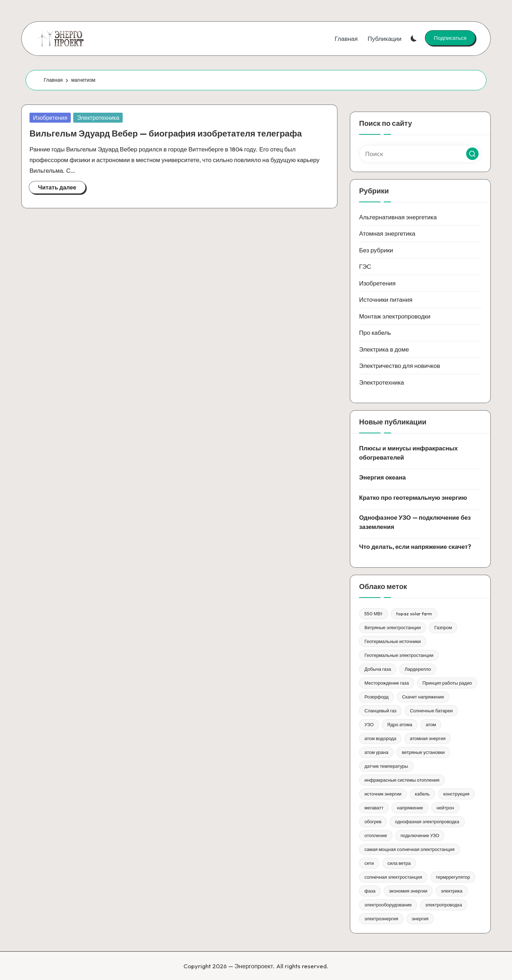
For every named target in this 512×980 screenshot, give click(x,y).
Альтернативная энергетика (398, 217)
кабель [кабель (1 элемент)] (422, 794)
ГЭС (365, 266)
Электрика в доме (384, 349)
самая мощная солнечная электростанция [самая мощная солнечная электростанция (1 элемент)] (410, 849)
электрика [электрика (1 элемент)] (452, 891)
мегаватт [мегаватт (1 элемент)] (374, 808)
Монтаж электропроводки (395, 316)
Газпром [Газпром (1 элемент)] (443, 627)
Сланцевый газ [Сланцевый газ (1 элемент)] (380, 711)
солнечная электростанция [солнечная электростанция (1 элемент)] (393, 877)
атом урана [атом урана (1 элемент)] (376, 752)
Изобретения (50, 118)
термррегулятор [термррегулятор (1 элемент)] (453, 877)
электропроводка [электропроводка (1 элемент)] (444, 905)
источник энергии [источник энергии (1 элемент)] (383, 794)
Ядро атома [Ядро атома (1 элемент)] (400, 724)
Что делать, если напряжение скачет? (415, 547)
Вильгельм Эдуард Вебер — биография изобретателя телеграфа (166, 133)
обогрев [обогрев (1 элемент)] (373, 821)
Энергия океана (382, 477)
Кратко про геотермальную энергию (413, 497)
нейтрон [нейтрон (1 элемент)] (445, 808)
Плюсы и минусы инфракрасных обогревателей (409, 453)
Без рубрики (376, 250)
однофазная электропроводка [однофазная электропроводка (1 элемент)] (427, 821)
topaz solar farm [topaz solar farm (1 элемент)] (414, 614)
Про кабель (375, 333)
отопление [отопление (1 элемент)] (376, 835)
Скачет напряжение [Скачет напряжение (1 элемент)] (423, 697)
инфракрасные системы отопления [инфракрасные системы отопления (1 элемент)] (402, 780)
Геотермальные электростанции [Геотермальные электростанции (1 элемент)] (399, 655)
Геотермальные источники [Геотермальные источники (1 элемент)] (393, 641)
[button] (450, 38)
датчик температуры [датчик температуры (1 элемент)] (386, 766)
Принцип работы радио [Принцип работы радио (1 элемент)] (447, 683)
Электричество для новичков (400, 366)
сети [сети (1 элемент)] (369, 863)
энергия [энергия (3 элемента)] (420, 919)
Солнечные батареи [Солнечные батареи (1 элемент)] (431, 711)
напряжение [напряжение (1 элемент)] (410, 808)
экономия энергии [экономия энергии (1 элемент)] (408, 891)
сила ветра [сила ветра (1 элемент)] (399, 863)
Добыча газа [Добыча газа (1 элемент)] (378, 669)
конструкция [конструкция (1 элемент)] (457, 794)
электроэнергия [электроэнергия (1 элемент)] (381, 919)
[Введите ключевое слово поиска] (420, 154)
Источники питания (386, 299)
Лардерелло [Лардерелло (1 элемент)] (418, 669)
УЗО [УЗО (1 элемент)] (369, 724)
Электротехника (98, 118)
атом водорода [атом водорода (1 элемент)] (380, 738)
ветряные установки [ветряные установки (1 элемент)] (423, 752)
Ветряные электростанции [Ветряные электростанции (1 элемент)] (393, 627)
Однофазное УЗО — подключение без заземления (415, 522)
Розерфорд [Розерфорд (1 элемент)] (377, 697)
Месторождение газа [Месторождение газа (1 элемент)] (387, 683)
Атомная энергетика (387, 233)
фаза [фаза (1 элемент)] (370, 891)
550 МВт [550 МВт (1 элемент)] (374, 614)
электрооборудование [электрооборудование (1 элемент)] (388, 905)
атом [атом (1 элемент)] (431, 724)
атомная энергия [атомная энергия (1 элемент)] (428, 738)
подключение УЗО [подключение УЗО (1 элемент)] (420, 835)
